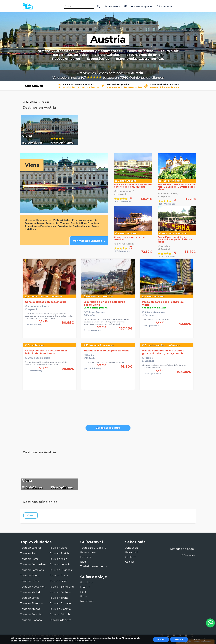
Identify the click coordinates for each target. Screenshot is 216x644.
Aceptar (160, 639)
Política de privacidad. (85, 641)
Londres (85, 587)
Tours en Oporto (30, 576)
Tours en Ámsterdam (33, 564)
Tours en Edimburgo (62, 587)
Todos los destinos (60, 620)
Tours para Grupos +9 (138, 6)
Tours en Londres (31, 548)
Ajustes (197, 639)
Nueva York (87, 601)
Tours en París (29, 553)
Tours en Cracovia (60, 609)
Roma (84, 596)
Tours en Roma (29, 559)
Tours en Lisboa (30, 581)
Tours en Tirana (59, 598)
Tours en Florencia (31, 603)
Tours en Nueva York (33, 587)
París (83, 592)
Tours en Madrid (30, 592)
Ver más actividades (90, 241)
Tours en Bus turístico (69, 55)
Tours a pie (169, 51)
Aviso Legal (132, 548)
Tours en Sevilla (30, 598)
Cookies (130, 562)
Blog (83, 562)
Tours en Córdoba (60, 614)
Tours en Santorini (60, 592)
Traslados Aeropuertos (94, 566)
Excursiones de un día (145, 55)
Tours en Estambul (32, 614)
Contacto (164, 6)
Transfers (112, 6)
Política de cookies (62, 641)
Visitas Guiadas (107, 55)
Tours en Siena (58, 581)
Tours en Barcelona (32, 570)
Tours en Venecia (60, 564)
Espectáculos (98, 59)
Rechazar (178, 639)
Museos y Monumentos (101, 51)
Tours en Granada (31, 620)
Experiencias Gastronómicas (140, 59)
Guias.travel (32, 102)
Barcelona (86, 582)
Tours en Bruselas (60, 603)
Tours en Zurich (59, 553)
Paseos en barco (66, 59)
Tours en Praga (59, 576)
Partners (85, 557)
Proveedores (88, 552)
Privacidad (131, 552)
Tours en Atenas (30, 609)
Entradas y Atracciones (55, 51)
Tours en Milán (58, 559)
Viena (31, 515)
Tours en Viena (58, 548)
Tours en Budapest (61, 570)
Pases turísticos (140, 51)
